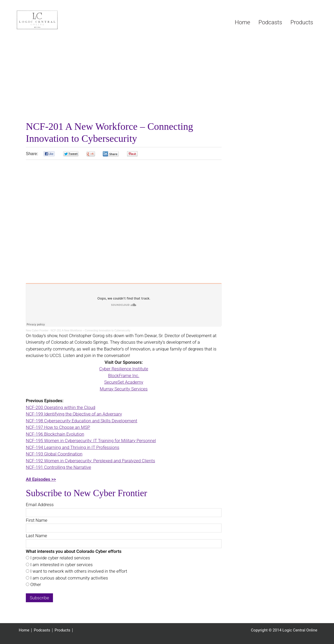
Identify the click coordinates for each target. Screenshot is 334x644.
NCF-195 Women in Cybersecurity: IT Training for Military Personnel (91, 441)
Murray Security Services (124, 389)
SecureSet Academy (124, 382)
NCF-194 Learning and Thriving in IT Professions (73, 447)
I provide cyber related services (60, 558)
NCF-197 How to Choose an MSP (58, 427)
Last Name (36, 536)
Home (24, 630)
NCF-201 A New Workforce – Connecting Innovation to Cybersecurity (91, 330)
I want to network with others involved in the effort (78, 571)
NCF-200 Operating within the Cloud (61, 407)
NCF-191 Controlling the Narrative (58, 467)
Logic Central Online (56, 20)
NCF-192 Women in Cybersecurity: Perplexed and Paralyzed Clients (90, 461)
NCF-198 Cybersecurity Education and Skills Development (82, 421)
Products (62, 630)
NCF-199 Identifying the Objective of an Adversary (74, 414)
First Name (37, 520)
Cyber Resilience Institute (124, 369)
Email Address (40, 505)
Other (35, 584)
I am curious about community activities (69, 578)
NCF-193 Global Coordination (54, 454)
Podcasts (42, 630)
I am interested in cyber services (61, 565)
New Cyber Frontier (37, 330)
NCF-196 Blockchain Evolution (55, 434)
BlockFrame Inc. (124, 376)
